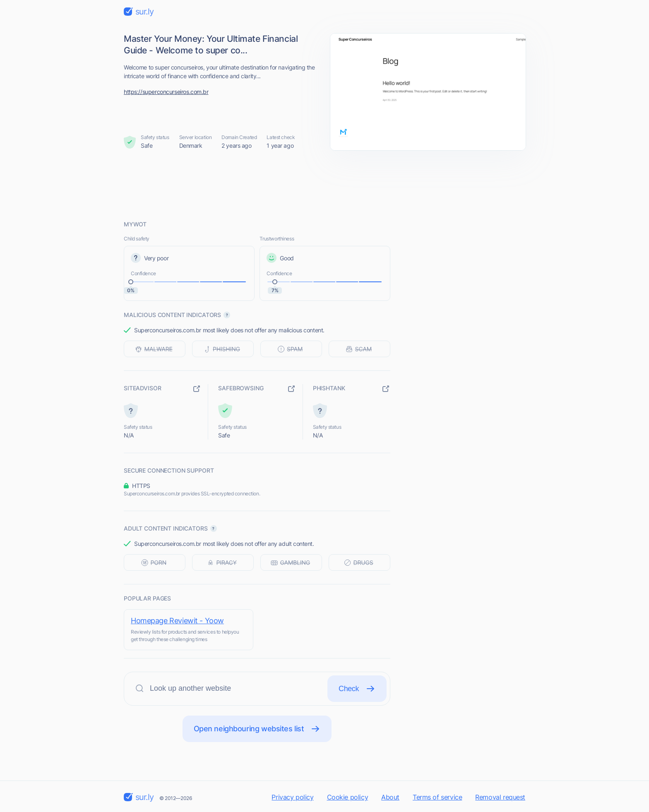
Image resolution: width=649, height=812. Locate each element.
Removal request (500, 797)
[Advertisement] (324, 185)
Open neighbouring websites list (257, 729)
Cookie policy (348, 797)
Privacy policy (292, 797)
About (390, 797)
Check (357, 689)
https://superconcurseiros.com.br (166, 92)
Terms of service (437, 797)
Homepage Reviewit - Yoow (177, 621)
